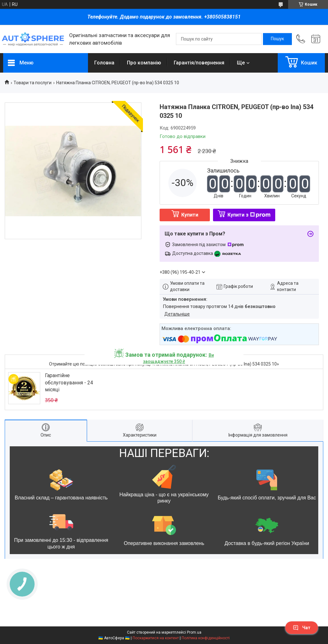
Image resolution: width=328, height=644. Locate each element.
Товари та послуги (33, 83)
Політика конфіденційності (206, 638)
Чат (302, 628)
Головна (104, 63)
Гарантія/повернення (199, 63)
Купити (190, 215)
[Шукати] (277, 39)
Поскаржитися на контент (156, 638)
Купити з (249, 215)
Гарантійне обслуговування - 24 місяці (69, 383)
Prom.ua (194, 632)
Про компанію (144, 63)
